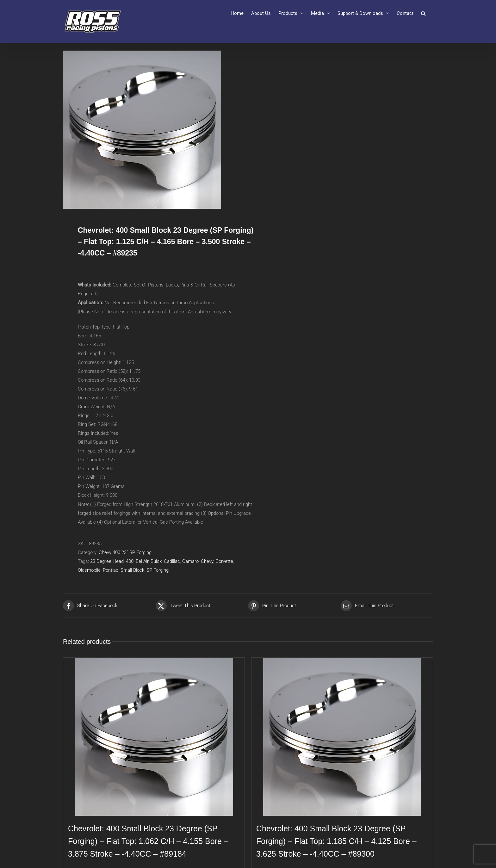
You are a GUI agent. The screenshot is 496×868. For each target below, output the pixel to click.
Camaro (190, 561)
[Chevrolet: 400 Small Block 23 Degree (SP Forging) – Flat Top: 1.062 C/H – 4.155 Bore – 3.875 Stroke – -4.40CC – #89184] (154, 737)
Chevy (207, 561)
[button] (423, 13)
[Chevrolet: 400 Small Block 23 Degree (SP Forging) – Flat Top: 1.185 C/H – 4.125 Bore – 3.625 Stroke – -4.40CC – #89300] (342, 737)
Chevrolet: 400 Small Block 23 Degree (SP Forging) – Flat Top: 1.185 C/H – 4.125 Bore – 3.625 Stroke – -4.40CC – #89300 (336, 841)
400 (130, 561)
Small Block (132, 570)
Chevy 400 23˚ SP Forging (125, 552)
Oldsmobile (89, 570)
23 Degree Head (107, 561)
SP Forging (158, 570)
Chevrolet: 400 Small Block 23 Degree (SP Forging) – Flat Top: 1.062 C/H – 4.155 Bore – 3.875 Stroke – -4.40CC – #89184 (148, 841)
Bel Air (142, 561)
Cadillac (172, 561)
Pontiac (111, 570)
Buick (156, 561)
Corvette (224, 561)
